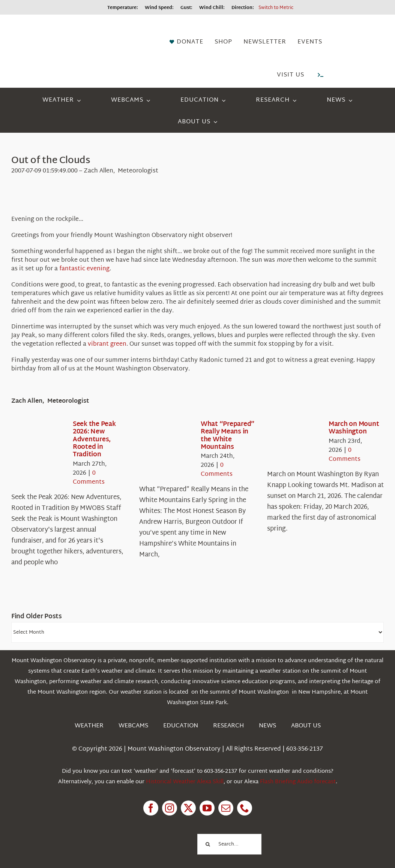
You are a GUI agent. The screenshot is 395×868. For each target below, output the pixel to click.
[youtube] (207, 808)
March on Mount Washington (354, 428)
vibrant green (107, 344)
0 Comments (89, 478)
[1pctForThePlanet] (159, 833)
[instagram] (170, 808)
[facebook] (151, 808)
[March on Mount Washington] (294, 442)
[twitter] (188, 808)
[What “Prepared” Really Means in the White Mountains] (166, 442)
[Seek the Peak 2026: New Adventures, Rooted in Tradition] (38, 442)
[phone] (245, 808)
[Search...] (229, 844)
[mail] (226, 808)
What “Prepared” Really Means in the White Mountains (228, 436)
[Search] (208, 844)
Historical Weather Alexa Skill (185, 782)
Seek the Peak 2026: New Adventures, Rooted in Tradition (94, 440)
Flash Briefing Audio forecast (298, 782)
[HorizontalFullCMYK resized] (56, 29)
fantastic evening (84, 269)
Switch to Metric (276, 8)
